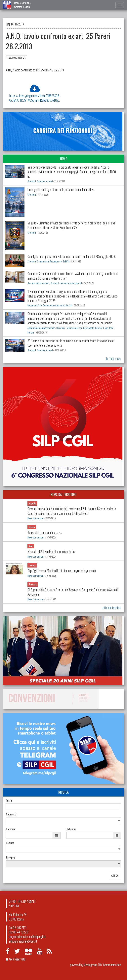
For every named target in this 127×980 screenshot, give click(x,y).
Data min (11, 829)
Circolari (32, 181)
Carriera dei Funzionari (38, 283)
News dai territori (36, 518)
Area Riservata (16, 959)
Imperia (32, 503)
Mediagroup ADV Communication (102, 965)
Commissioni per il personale (80, 328)
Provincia (11, 857)
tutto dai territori (111, 608)
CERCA (115, 875)
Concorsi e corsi (45, 181)
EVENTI (66, 261)
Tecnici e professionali (71, 283)
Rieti (31, 546)
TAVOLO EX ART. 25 (16, 58)
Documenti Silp (35, 305)
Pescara (33, 584)
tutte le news (114, 359)
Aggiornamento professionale (41, 328)
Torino (32, 527)
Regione (10, 843)
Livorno (32, 565)
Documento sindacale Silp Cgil (58, 305)
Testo (9, 801)
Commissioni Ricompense (49, 261)
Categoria (11, 814)
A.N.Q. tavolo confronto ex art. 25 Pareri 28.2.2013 (35, 70)
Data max (71, 829)
